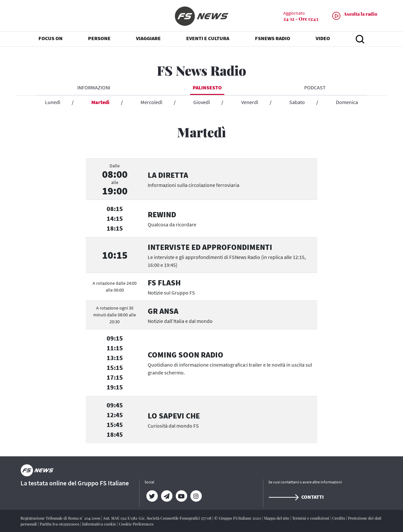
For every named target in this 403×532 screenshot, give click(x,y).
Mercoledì (151, 102)
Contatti (296, 497)
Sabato (297, 102)
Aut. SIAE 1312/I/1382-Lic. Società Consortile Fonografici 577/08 (158, 518)
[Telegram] (166, 496)
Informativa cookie (100, 524)
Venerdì (250, 102)
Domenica (347, 102)
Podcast (315, 87)
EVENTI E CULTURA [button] (208, 39)
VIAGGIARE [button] (148, 39)
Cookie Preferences (136, 524)
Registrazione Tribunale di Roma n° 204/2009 (61, 518)
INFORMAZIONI (94, 87)
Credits (339, 518)
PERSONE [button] (99, 39)
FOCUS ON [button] (51, 39)
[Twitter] (152, 496)
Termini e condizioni (311, 518)
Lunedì (53, 102)
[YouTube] (181, 496)
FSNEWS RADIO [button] (273, 39)
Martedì (100, 102)
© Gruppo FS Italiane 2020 (238, 518)
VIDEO (323, 39)
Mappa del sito (277, 518)
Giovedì (202, 102)
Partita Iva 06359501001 (60, 524)
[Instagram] (196, 496)
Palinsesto (207, 87)
